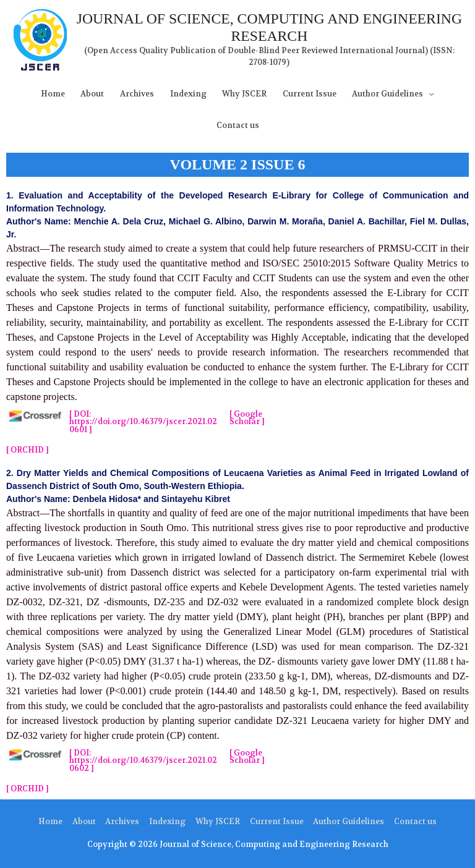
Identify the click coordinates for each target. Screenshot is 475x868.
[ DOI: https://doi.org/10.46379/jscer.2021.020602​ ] (143, 761)
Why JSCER (244, 94)
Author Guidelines (387, 94)
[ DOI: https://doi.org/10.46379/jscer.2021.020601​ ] (143, 422)
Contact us (238, 126)
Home (53, 94)
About (92, 94)
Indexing (188, 94)
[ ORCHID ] (28, 450)
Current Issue (310, 94)
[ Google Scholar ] (247, 418)
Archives (137, 94)
